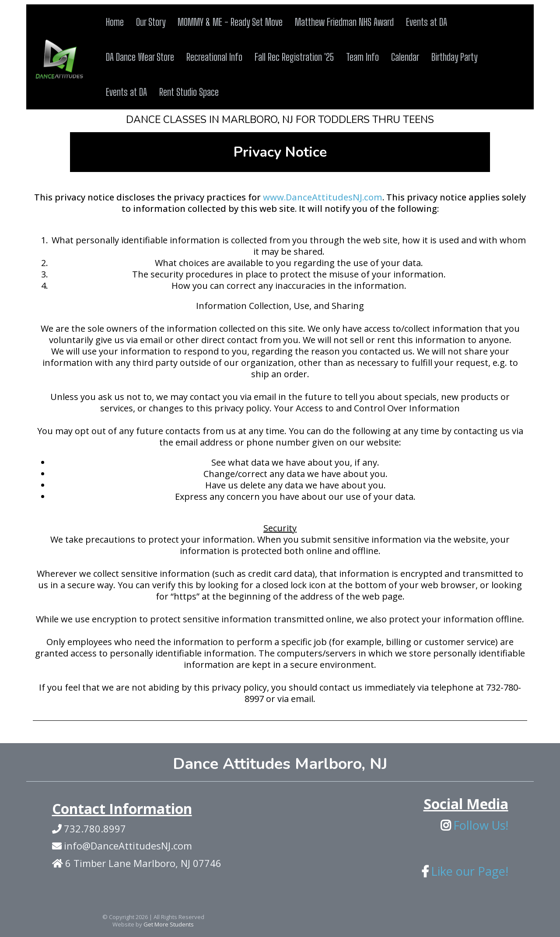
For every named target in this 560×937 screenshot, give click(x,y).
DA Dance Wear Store (140, 57)
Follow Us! (481, 825)
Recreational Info (214, 57)
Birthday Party (454, 57)
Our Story (151, 22)
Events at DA (427, 22)
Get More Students (169, 924)
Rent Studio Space (189, 92)
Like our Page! (470, 871)
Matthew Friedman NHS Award (344, 22)
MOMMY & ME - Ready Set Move (230, 22)
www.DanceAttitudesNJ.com (323, 197)
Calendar (405, 57)
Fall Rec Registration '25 (294, 57)
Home (115, 22)
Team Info (362, 57)
